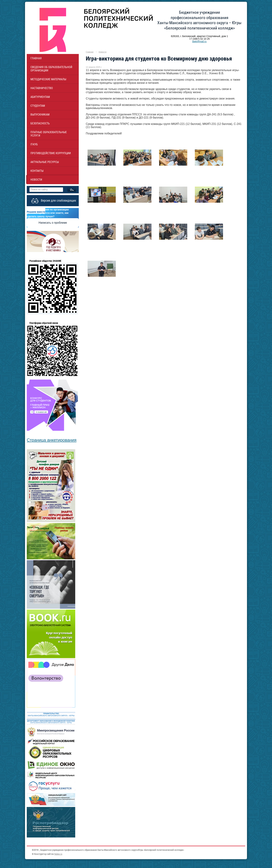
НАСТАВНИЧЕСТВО (42, 88)
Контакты (37, 171)
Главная (36, 58)
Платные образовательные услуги (49, 134)
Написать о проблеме (53, 223)
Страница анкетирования (52, 440)
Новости (36, 180)
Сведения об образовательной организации (51, 69)
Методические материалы (48, 79)
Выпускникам (40, 115)
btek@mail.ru (199, 42)
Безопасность (40, 123)
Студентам (38, 106)
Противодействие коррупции (51, 153)
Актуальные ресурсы (45, 162)
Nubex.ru (58, 854)
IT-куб (34, 144)
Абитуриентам (40, 97)
